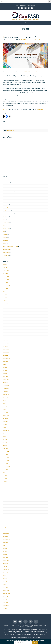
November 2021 (6, 425)
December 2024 (6, 313)
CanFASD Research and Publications (10, 189)
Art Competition (11, 130)
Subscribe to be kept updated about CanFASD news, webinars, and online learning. (25, 640)
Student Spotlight (6, 249)
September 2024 (6, 322)
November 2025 (6, 280)
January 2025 (5, 310)
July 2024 (5, 328)
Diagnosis (5, 195)
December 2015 (6, 606)
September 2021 (6, 431)
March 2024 (5, 340)
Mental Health (6, 222)
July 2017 (5, 575)
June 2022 (5, 403)
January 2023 (5, 382)
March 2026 (5, 268)
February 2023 (6, 379)
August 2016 (5, 597)
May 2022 (5, 406)
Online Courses (28, 627)
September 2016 (6, 593)
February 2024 (6, 343)
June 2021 (5, 440)
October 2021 (5, 428)
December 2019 (6, 494)
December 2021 (6, 422)
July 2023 (5, 364)
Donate (22, 627)
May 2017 (5, 581)
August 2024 (5, 325)
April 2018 (5, 554)
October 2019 (5, 500)
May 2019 (5, 515)
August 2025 (5, 289)
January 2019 (5, 527)
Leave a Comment (40, 40)
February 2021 (6, 452)
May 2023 (5, 370)
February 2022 (6, 415)
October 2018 (5, 536)
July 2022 (5, 400)
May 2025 (5, 298)
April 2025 (5, 301)
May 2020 (5, 479)
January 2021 (5, 455)
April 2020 (5, 482)
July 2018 (5, 545)
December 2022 (6, 385)
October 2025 (5, 283)
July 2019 (5, 509)
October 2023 (5, 355)
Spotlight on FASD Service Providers (10, 246)
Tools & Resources (25, 626)
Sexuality (4, 243)
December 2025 (6, 277)
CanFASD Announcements (28, 40)
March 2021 (5, 449)
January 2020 (5, 491)
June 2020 (5, 476)
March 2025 (5, 304)
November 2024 (6, 316)
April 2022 (5, 409)
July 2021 (5, 437)
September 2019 (6, 503)
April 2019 (5, 518)
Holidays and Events (7, 210)
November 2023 (6, 352)
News (4, 225)
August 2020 (5, 470)
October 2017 (5, 566)
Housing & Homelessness (8, 213)
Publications (5, 240)
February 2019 (6, 524)
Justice (4, 219)
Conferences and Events (8, 192)
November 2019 (6, 497)
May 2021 (5, 443)
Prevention (5, 237)
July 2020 (5, 473)
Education (5, 198)
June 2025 (5, 295)
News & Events (43, 626)
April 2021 (5, 446)
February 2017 (6, 590)
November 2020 (6, 461)
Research (18, 626)
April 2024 (5, 337)
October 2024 (5, 319)
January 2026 (5, 274)
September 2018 (6, 539)
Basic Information (6, 183)
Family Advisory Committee (8, 201)
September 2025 (6, 286)
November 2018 (6, 533)
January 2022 (5, 418)
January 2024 (5, 346)
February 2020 (6, 488)
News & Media (6, 228)
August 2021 (5, 434)
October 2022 (5, 391)
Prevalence (5, 234)
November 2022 (6, 388)
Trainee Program (6, 252)
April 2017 (5, 584)
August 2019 (5, 506)
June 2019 (5, 512)
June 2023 (5, 367)
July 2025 (5, 292)
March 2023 (5, 376)
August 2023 (5, 361)
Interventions (5, 216)
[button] (26, 23)
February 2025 (6, 307)
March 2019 (5, 521)
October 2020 (5, 464)
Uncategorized (6, 255)
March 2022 (5, 412)
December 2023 (6, 349)
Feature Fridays (6, 204)
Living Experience (35, 626)
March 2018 (5, 557)
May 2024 (5, 334)
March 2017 (5, 587)
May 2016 (5, 600)
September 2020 (6, 467)
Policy (4, 231)
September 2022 (6, 394)
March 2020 (5, 485)
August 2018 (5, 542)
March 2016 (5, 603)
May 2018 (5, 551)
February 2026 (6, 271)
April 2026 (5, 265)
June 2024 (5, 331)
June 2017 (5, 578)
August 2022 (5, 397)
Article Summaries (6, 180)
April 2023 (5, 373)
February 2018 (6, 560)
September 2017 (6, 569)
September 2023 (6, 358)
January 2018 (5, 563)
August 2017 (5, 572)
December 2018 (6, 530)
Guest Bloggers (6, 207)
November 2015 (6, 609)
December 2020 (6, 458)
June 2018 (5, 548)
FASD (13, 626)
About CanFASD (8, 626)
